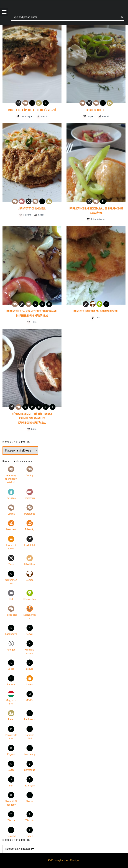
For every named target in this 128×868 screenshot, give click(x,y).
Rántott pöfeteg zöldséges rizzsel (96, 311)
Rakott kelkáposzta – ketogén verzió (32, 110)
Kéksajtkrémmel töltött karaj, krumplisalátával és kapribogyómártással (32, 418)
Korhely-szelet (96, 110)
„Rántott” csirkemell (32, 209)
